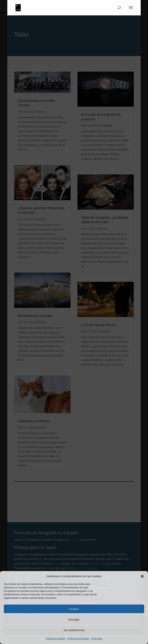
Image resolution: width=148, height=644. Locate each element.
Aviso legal (97, 639)
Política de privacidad (78, 639)
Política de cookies (55, 639)
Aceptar (74, 609)
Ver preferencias (74, 630)
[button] (142, 576)
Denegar (74, 619)
